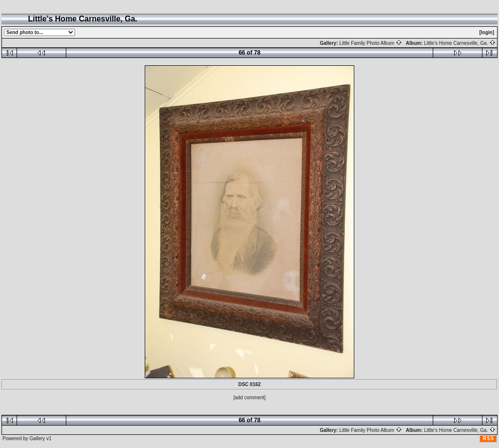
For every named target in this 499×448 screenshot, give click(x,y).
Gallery (38, 438)
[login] (487, 32)
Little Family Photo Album (371, 43)
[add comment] (249, 398)
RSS (488, 438)
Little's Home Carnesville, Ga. (460, 43)
